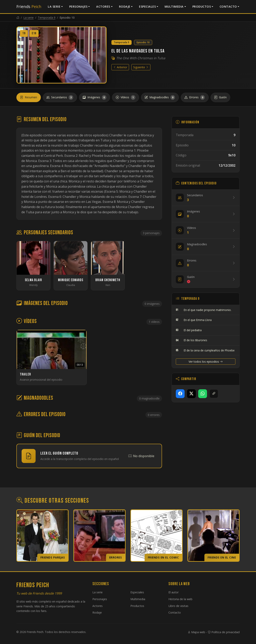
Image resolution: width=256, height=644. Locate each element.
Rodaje (125, 7)
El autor (173, 592)
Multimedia (174, 7)
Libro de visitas (178, 606)
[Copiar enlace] (214, 394)
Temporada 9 (47, 18)
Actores (103, 7)
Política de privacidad (224, 632)
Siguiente (141, 67)
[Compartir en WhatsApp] (203, 394)
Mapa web (196, 632)
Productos (202, 7)
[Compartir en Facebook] (180, 394)
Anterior (120, 67)
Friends (29, 7)
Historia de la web (180, 599)
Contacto (228, 7)
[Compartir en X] (191, 394)
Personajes (78, 7)
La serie (54, 7)
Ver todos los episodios (206, 362)
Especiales (147, 7)
